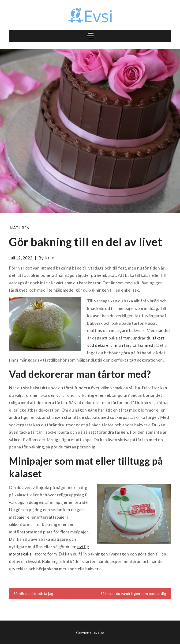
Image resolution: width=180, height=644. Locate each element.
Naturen (20, 228)
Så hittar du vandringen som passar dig (134, 593)
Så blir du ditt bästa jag (34, 593)
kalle (49, 258)
